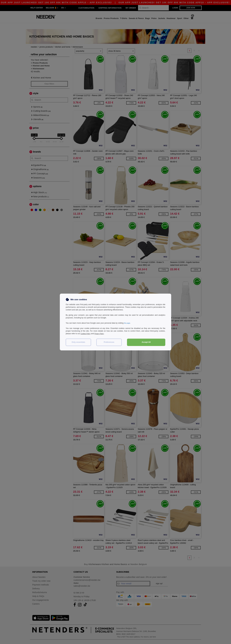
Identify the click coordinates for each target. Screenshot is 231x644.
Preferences (109, 342)
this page (128, 323)
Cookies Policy (86, 334)
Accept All (146, 342)
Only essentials (78, 342)
